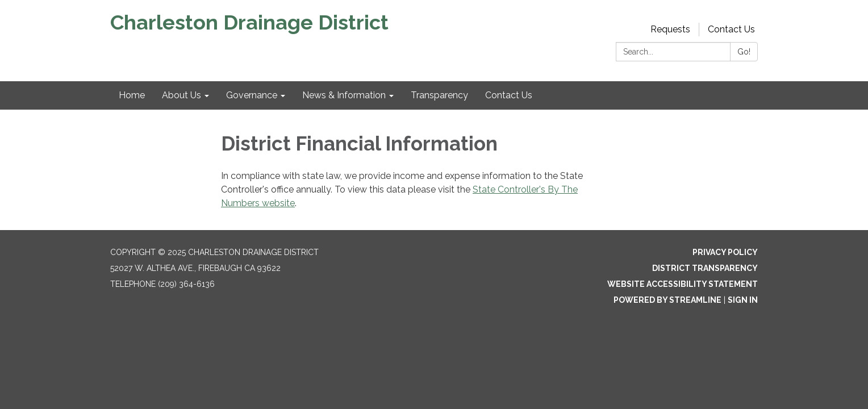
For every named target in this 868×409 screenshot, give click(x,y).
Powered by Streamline (667, 300)
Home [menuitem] (132, 95)
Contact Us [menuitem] (509, 95)
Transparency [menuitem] (439, 95)
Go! (744, 52)
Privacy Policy (725, 252)
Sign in (743, 300)
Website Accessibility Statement (683, 284)
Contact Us (731, 29)
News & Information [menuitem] (344, 95)
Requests (670, 29)
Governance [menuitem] (252, 95)
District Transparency (705, 268)
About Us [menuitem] (181, 95)
